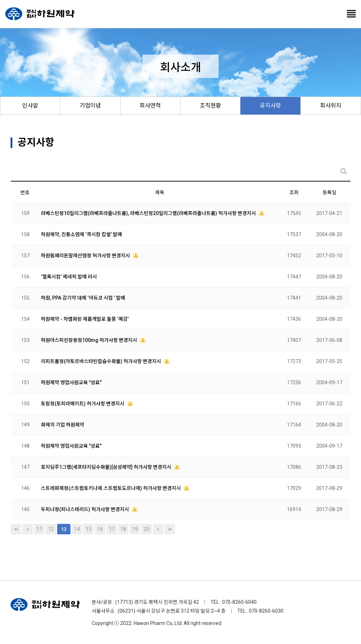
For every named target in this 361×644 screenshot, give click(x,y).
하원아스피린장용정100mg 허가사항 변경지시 (90, 340)
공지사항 (270, 106)
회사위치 (331, 106)
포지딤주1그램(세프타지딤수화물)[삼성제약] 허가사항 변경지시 (107, 467)
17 (112, 529)
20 (147, 529)
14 (77, 529)
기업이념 (90, 106)
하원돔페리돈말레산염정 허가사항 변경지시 (86, 256)
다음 (158, 529)
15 (88, 529)
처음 (16, 529)
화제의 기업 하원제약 (63, 425)
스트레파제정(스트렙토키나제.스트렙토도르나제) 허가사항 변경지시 (111, 488)
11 (39, 529)
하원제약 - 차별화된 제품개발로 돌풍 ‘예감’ (85, 319)
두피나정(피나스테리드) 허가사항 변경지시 (85, 509)
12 (51, 529)
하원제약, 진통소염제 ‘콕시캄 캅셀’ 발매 (81, 234)
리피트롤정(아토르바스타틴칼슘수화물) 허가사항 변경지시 (102, 361)
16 (100, 529)
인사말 (30, 106)
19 (135, 529)
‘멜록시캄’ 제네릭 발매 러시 (69, 277)
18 (123, 529)
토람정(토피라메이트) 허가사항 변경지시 (83, 404)
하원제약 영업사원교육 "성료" (71, 382)
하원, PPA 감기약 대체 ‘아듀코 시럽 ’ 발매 (83, 298)
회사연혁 (150, 106)
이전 (27, 529)
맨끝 (170, 529)
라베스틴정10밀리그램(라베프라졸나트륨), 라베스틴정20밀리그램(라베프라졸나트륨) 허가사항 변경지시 (149, 213)
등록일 (329, 192)
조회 (294, 192)
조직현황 (210, 106)
